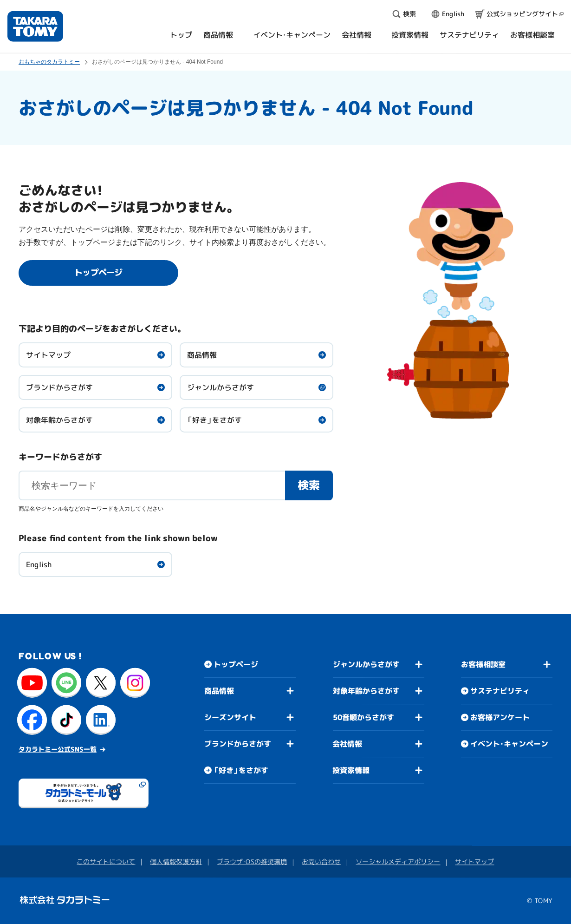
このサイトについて (106, 862)
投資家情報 (351, 770)
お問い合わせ (321, 862)
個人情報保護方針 (176, 862)
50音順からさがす (363, 717)
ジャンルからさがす (221, 387)
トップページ (236, 664)
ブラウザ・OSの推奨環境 (252, 862)
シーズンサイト (230, 717)
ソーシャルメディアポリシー (398, 862)
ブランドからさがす (59, 387)
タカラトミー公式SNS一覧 (58, 749)
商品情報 (202, 355)
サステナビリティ (500, 691)
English (39, 564)
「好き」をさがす (214, 420)
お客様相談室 (483, 664)
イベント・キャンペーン (509, 744)
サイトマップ (48, 355)
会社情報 (347, 744)
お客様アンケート (500, 717)
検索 (309, 485)
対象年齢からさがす (59, 420)
